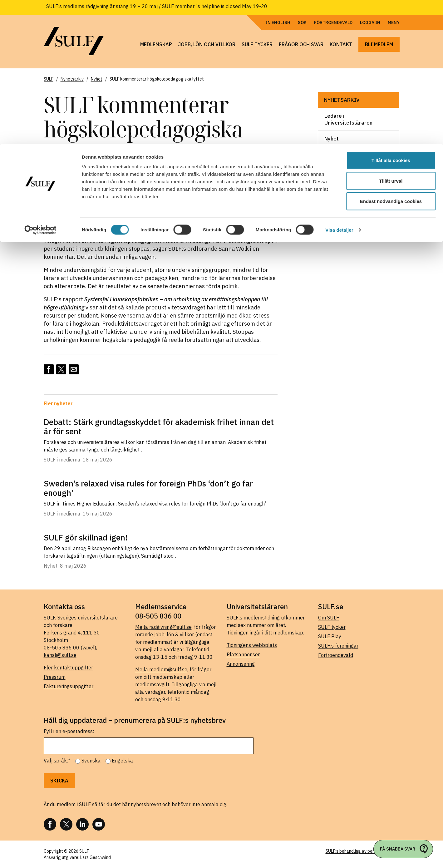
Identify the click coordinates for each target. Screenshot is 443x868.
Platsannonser (243, 654)
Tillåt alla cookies (391, 16)
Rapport (335, 170)
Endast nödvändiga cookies (391, 57)
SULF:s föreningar (338, 646)
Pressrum (55, 677)
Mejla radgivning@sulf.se (163, 627)
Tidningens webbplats (252, 645)
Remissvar (337, 186)
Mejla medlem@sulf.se (161, 669)
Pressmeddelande (347, 155)
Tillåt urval (391, 37)
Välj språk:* (57, 761)
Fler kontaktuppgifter (68, 668)
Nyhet (332, 139)
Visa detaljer (339, 86)
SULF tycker (332, 627)
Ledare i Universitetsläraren (348, 119)
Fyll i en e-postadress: (69, 731)
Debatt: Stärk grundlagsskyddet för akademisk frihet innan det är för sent (159, 427)
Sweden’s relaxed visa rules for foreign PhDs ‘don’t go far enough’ (148, 488)
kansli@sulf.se (60, 655)
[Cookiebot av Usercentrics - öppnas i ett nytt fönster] (40, 86)
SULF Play (330, 636)
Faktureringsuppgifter (69, 686)
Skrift (331, 202)
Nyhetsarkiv (342, 100)
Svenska (91, 761)
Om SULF (329, 618)
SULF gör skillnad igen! (86, 537)
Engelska (122, 761)
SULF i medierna (344, 218)
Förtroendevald (336, 655)
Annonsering (241, 664)
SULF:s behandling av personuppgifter (363, 851)
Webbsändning (342, 234)
